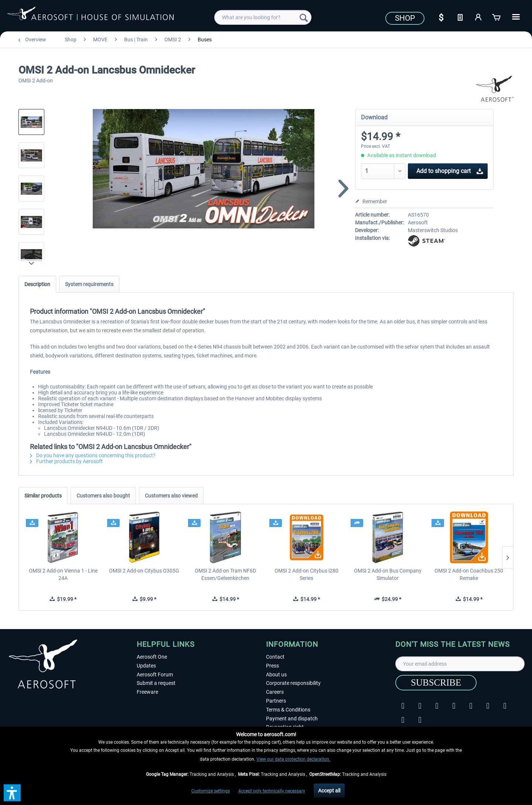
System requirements (89, 284)
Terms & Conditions (288, 710)
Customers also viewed (171, 496)
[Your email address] (460, 664)
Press (272, 666)
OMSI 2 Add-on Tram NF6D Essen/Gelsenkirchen (225, 574)
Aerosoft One (152, 657)
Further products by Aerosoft (66, 461)
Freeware (147, 692)
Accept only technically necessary (272, 791)
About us (276, 675)
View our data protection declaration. (293, 759)
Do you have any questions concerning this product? (93, 455)
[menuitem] (263, 17)
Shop (405, 18)
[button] (12, 793)
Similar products (43, 496)
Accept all (329, 791)
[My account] (478, 17)
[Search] (304, 17)
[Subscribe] (436, 683)
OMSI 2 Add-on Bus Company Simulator (388, 574)
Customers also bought (103, 496)
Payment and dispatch (292, 719)
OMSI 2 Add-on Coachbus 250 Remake (469, 574)
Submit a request (156, 683)
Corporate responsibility (293, 683)
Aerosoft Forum (155, 675)
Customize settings (211, 791)
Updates (146, 666)
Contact (275, 657)
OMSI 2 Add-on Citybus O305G (144, 571)
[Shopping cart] (497, 17)
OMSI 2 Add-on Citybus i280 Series (306, 574)
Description (37, 284)
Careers (275, 692)
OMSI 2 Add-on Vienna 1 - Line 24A (63, 574)
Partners (276, 701)
